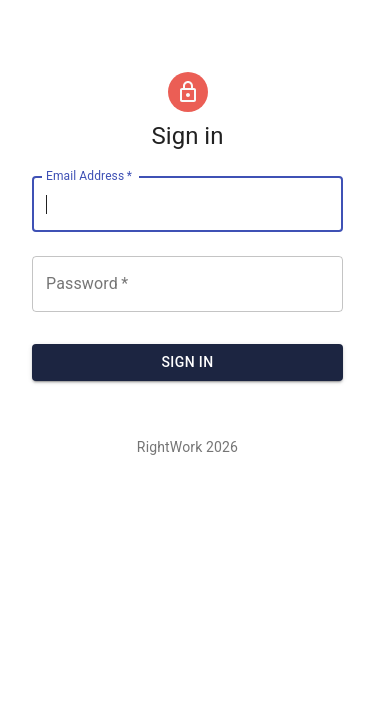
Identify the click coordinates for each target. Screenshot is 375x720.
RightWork (170, 447)
